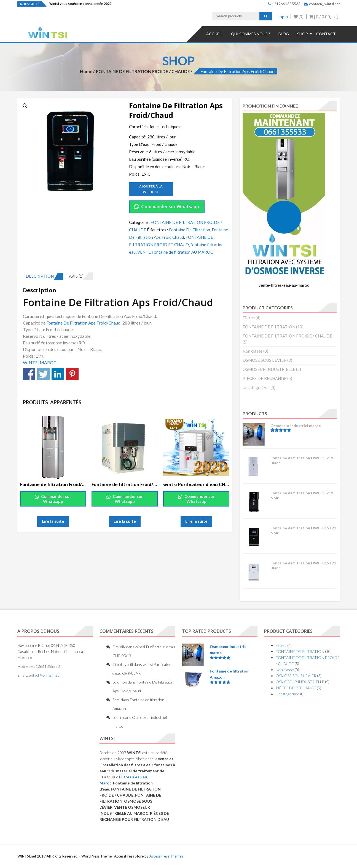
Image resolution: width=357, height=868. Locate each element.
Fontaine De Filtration (190, 230)
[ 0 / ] (324, 17)
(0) (299, 17)
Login (283, 17)
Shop (303, 34)
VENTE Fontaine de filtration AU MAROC (175, 252)
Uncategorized (256, 387)
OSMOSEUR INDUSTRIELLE (269, 369)
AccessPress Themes (166, 856)
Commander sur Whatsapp (167, 206)
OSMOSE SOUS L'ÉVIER (265, 360)
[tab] (42, 276)
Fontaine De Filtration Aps (71, 323)
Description (40, 276)
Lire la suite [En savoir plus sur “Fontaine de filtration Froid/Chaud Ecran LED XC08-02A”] (125, 521)
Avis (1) (76, 276)
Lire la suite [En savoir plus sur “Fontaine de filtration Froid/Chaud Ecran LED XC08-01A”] (53, 521)
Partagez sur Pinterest (72, 374)
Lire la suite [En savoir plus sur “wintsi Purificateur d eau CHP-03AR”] (196, 521)
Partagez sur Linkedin (58, 374)
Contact (326, 34)
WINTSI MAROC (40, 362)
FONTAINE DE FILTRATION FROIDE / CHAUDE (143, 71)
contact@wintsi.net (322, 4)
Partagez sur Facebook (29, 374)
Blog (284, 34)
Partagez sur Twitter (43, 374)
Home (86, 71)
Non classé (253, 351)
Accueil (214, 34)
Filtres (249, 318)
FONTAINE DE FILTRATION (269, 327)
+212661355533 (284, 4)
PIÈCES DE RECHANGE (265, 378)
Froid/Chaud (108, 323)
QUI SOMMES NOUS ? (251, 34)
